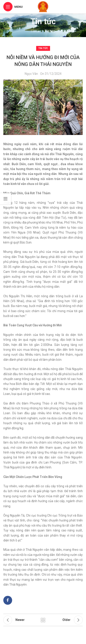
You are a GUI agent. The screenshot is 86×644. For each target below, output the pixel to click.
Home (36, 31)
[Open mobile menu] (13, 7)
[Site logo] (43, 6)
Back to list (43, 620)
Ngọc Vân (31, 74)
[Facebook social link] (8, 600)
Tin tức (50, 31)
